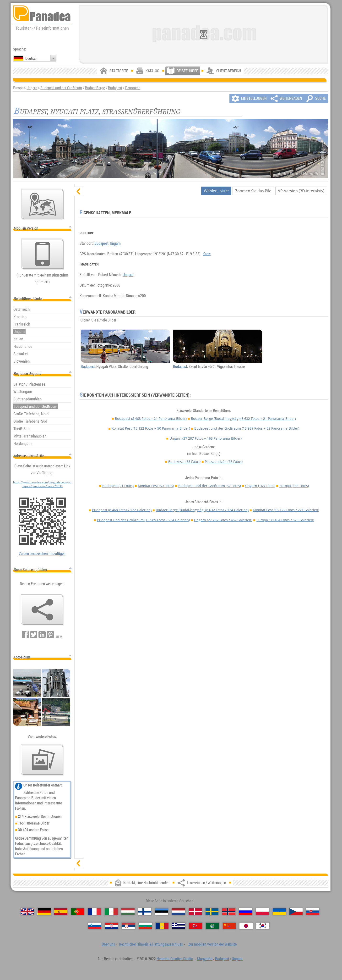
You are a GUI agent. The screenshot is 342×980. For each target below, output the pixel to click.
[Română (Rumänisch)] (162, 926)
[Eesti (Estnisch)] (162, 911)
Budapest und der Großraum (61, 88)
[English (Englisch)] (27, 911)
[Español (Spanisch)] (61, 911)
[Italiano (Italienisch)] (111, 911)
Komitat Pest (151, 428)
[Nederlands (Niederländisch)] (178, 911)
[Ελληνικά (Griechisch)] (179, 926)
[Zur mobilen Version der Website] (43, 254)
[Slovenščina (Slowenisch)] (95, 926)
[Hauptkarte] (43, 204)
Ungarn (32, 88)
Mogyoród (205, 959)
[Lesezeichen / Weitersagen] (42, 610)
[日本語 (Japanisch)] (246, 926)
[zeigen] (79, 863)
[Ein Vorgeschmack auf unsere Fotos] (42, 760)
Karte (207, 254)
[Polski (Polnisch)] (263, 911)
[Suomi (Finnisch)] (145, 911)
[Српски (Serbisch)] (128, 926)
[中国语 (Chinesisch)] (229, 926)
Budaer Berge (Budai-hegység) (243, 418)
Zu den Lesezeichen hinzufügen (42, 554)
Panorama (133, 88)
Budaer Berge (95, 88)
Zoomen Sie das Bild (253, 191)
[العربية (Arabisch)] (212, 926)
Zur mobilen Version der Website (212, 944)
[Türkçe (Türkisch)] (196, 926)
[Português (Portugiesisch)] (78, 911)
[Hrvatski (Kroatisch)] (112, 926)
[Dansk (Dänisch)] (195, 911)
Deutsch (31, 58)
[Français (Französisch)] (95, 911)
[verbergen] (79, 191)
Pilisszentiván (224, 462)
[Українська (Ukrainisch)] (279, 911)
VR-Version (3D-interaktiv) (301, 191)
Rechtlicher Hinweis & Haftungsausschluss (151, 944)
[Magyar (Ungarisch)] (128, 911)
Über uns (108, 944)
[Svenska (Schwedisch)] (212, 911)
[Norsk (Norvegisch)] (229, 911)
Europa (294, 486)
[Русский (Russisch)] (246, 911)
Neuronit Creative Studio (175, 959)
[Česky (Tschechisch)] (296, 911)
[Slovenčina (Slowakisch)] (313, 911)
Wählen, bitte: (216, 191)
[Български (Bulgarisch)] (145, 926)
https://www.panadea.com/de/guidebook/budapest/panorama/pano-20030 (42, 484)
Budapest (115, 88)
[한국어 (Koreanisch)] (263, 926)
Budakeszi (184, 462)
